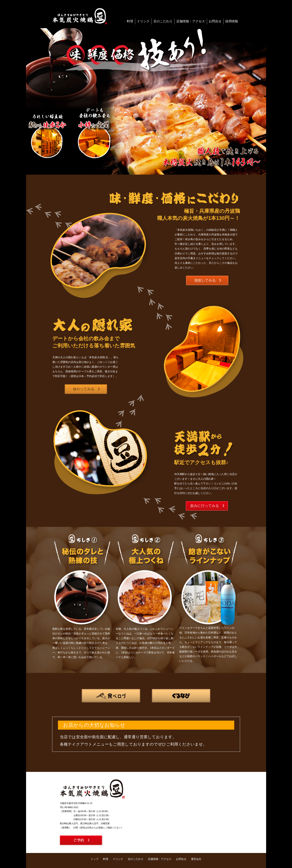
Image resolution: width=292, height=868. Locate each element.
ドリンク (143, 21)
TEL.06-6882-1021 (69, 807)
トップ (95, 859)
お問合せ (215, 21)
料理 (130, 21)
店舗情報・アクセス (191, 21)
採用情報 (232, 21)
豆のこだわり (163, 21)
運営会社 (196, 859)
